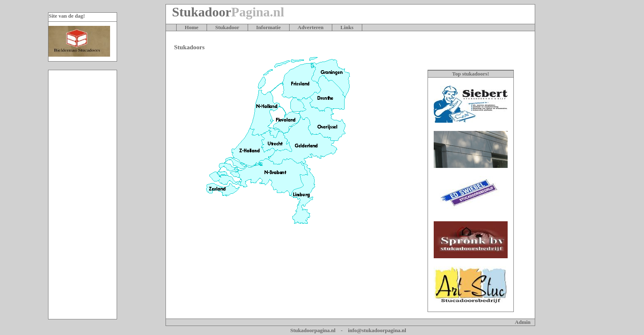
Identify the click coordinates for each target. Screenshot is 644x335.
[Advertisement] (83, 195)
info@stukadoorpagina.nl (377, 330)
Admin (523, 322)
